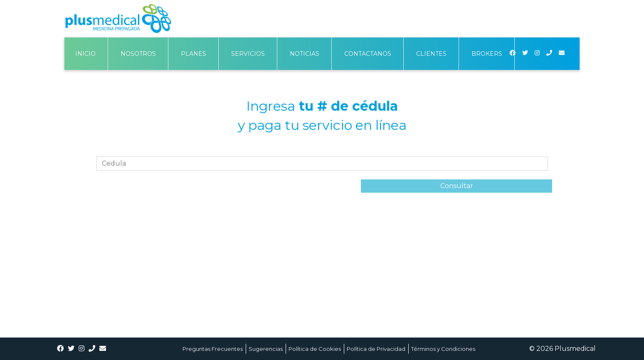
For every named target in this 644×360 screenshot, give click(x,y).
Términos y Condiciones (443, 349)
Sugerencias (266, 349)
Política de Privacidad (376, 349)
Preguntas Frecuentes (213, 349)
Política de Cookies (315, 349)
